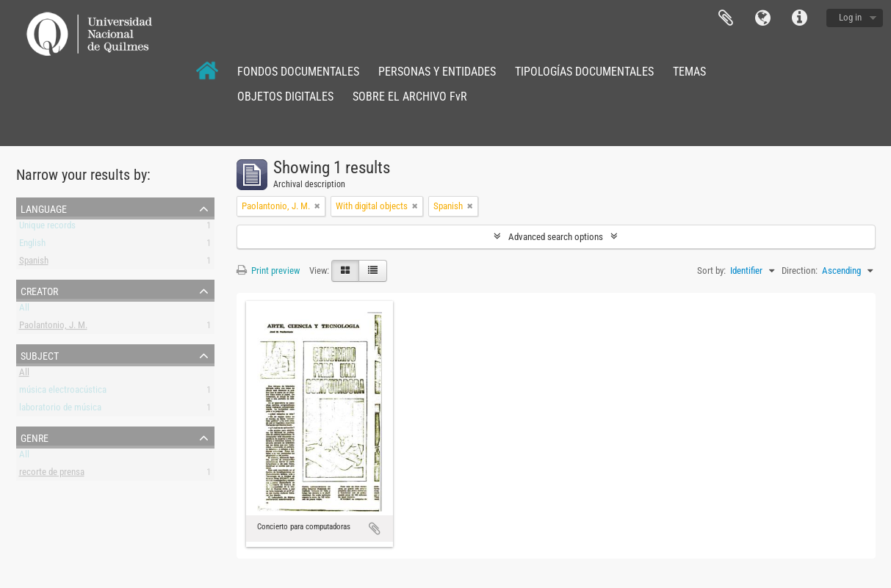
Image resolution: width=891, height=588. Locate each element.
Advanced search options (556, 237)
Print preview (268, 271)
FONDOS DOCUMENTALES (298, 72)
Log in (850, 17)
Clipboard (726, 18)
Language (762, 18)
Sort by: (711, 271)
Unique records (47, 228)
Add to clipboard (375, 529)
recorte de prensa (52, 475)
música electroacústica (63, 392)
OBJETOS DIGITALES (285, 97)
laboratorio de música (60, 410)
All (24, 310)
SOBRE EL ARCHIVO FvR (410, 97)
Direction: (800, 271)
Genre (35, 437)
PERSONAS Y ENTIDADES (437, 72)
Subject (40, 355)
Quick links (799, 18)
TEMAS (689, 72)
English (32, 246)
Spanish (34, 263)
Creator (39, 290)
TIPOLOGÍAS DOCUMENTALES (584, 72)
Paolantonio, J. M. (53, 328)
